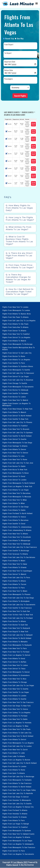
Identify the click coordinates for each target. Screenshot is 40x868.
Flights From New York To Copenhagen (17, 571)
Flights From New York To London (15, 307)
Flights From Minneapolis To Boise (16, 473)
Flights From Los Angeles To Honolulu (17, 723)
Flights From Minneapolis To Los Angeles (18, 743)
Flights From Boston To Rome (14, 357)
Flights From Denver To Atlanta (14, 331)
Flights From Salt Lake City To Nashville (18, 794)
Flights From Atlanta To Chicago (15, 682)
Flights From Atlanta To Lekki (14, 753)
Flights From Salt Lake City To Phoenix (17, 423)
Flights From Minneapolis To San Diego (17, 443)
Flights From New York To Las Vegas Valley (19, 790)
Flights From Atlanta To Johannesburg (17, 527)
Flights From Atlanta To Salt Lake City (17, 733)
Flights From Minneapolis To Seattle (16, 370)
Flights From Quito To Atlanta (14, 773)
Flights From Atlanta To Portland (15, 716)
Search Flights (20, 96)
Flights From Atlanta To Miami (14, 561)
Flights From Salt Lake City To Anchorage (18, 777)
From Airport (9, 44)
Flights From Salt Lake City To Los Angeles (19, 321)
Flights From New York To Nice (14, 679)
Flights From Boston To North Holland (17, 638)
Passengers (9, 79)
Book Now (33, 124)
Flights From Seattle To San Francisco (17, 608)
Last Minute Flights (12, 112)
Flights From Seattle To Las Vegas (16, 693)
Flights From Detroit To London (14, 480)
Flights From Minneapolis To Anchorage (17, 344)
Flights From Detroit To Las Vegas (16, 377)
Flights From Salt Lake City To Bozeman (18, 380)
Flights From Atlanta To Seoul (14, 659)
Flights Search (12, 865)
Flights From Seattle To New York (15, 419)
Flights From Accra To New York (15, 470)
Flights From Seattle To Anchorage (16, 551)
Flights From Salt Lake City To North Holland (19, 763)
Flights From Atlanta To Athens (14, 581)
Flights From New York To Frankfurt (16, 334)
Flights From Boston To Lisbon (14, 397)
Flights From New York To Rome (15, 460)
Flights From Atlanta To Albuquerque (16, 541)
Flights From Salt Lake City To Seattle (17, 804)
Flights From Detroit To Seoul (14, 477)
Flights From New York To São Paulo (16, 730)
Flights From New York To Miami (15, 591)
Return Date (9, 70)
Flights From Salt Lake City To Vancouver (18, 373)
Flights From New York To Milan (15, 500)
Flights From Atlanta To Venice (14, 517)
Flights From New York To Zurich (15, 750)
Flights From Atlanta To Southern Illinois (18, 367)
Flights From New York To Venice (15, 709)
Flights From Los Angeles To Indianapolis (18, 844)
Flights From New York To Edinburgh (16, 544)
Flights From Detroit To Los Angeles (16, 338)
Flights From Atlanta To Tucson (14, 585)
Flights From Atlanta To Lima (13, 456)
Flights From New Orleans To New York (17, 409)
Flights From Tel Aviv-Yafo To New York (18, 615)
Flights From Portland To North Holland (17, 514)
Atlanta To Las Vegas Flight (15, 115)
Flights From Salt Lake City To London (17, 746)
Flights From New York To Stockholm (17, 537)
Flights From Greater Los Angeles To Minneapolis (16, 405)
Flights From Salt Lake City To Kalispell (17, 635)
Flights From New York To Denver (15, 453)
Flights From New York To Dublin (15, 719)
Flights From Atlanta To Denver (14, 450)
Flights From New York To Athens (15, 534)
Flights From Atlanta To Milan (14, 504)
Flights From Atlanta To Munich (14, 413)
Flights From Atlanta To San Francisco (17, 784)
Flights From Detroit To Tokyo (14, 669)
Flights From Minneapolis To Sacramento (18, 387)
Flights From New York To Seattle (15, 689)
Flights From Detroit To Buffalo (14, 662)
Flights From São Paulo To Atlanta (15, 317)
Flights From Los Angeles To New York (17, 487)
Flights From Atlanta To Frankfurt (15, 426)
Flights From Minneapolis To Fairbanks (17, 780)
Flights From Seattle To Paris (14, 363)
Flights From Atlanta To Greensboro (16, 676)
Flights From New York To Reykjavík (16, 628)
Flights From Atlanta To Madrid (14, 341)
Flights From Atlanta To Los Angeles (16, 360)
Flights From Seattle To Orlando (15, 817)
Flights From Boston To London (14, 767)
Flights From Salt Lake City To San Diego (18, 598)
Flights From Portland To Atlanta (15, 811)
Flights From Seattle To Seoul (14, 524)
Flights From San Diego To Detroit (16, 797)
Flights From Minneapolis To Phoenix (16, 595)
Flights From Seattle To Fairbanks (15, 394)
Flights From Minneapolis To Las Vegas (17, 841)
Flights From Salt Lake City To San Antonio (19, 558)
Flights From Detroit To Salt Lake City (17, 353)
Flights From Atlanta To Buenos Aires (17, 314)
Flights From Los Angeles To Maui (15, 726)
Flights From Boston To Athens (14, 622)
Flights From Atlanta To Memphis (15, 642)
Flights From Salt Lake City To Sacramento (19, 605)
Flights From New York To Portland (16, 652)
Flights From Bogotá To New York (15, 632)
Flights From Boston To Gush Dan (15, 625)
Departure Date (10, 62)
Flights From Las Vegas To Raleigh (16, 824)
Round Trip (10, 39)
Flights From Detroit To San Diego (16, 507)
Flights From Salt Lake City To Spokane (17, 433)
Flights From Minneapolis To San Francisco (19, 848)
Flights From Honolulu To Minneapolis (17, 800)
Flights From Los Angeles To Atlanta (16, 837)
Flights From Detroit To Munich (14, 574)
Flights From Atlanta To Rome (14, 770)
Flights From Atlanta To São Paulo (15, 324)
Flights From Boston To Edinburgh (15, 390)
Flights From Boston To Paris (14, 588)
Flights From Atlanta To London (14, 696)
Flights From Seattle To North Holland (17, 436)
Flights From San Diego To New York (16, 706)
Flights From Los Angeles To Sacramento (18, 854)
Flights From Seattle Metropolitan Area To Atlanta (19, 349)
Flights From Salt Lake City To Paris (16, 578)
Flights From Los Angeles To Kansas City (18, 807)
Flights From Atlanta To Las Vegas (16, 490)
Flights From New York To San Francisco (18, 703)
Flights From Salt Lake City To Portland (17, 618)
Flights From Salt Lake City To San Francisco (20, 547)
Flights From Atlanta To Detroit (14, 740)
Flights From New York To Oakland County (18, 834)
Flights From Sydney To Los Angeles (16, 713)
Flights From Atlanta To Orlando (14, 568)
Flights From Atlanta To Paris (14, 821)
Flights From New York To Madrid (15, 400)
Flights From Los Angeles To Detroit (16, 655)
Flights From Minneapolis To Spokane (17, 831)
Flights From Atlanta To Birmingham (16, 601)
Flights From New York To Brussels (16, 429)
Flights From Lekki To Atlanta (14, 757)
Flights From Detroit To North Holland (17, 416)
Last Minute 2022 (21, 862)
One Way (20, 39)
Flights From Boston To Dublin (14, 467)
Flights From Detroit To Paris (14, 851)
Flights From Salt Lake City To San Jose (18, 463)
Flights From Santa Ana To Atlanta (15, 327)
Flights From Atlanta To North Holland (17, 787)
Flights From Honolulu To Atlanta (15, 814)
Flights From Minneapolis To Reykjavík (17, 645)
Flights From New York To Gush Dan (16, 612)
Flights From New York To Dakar (15, 564)
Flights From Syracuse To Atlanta (15, 554)
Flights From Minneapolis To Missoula (17, 497)
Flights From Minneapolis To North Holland (19, 483)
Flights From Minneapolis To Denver (16, 672)
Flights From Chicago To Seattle (15, 384)
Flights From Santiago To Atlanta (15, 446)
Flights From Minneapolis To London (16, 311)
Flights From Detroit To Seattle (14, 439)
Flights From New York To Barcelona (16, 493)
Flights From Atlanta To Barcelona (15, 520)
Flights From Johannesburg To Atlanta (17, 531)
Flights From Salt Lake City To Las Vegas (18, 686)
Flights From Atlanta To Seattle (14, 699)
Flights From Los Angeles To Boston (16, 760)
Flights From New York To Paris (15, 649)
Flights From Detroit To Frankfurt (15, 827)
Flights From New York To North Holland (18, 736)
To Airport (8, 53)
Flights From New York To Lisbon (15, 666)
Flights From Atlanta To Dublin (14, 510)
